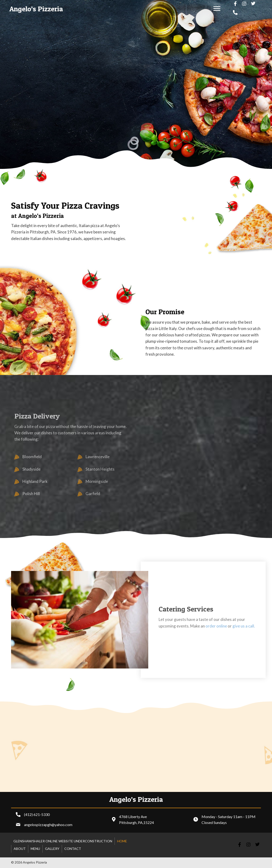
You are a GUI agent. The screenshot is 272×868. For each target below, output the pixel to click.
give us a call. (244, 626)
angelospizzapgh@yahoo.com (48, 825)
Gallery (52, 849)
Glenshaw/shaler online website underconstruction (63, 841)
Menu (35, 849)
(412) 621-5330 (37, 814)
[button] (217, 9)
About (20, 849)
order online (216, 626)
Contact (73, 849)
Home (122, 841)
